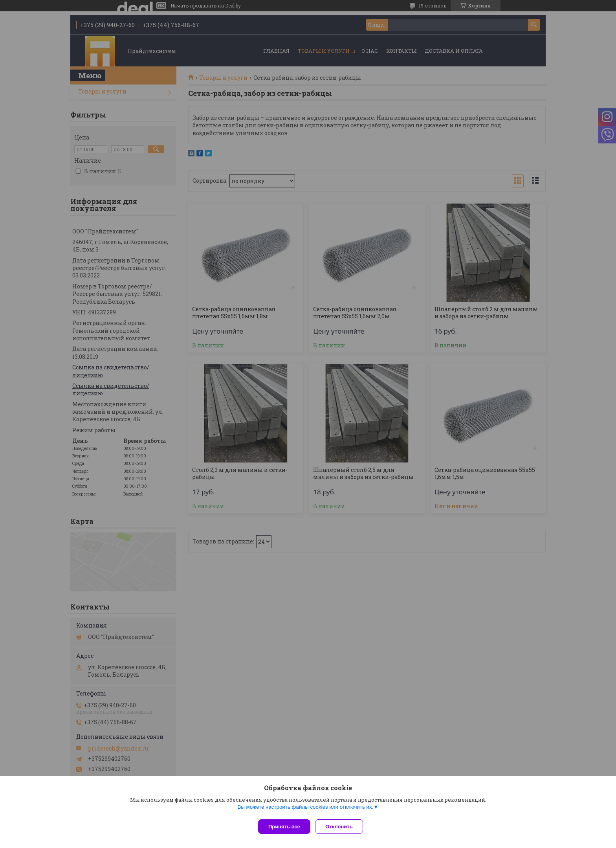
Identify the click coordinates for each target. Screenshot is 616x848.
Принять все (284, 827)
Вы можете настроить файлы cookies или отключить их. (305, 810)
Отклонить (342, 827)
